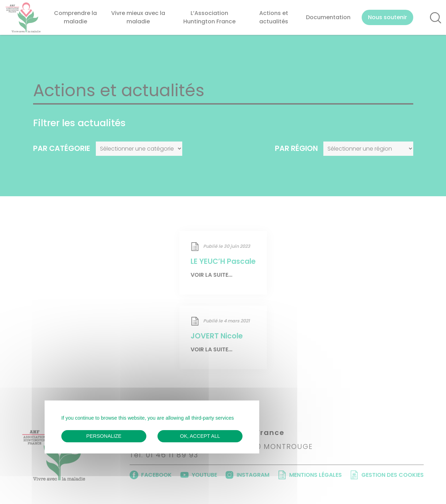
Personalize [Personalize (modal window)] (104, 436)
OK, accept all (200, 436)
